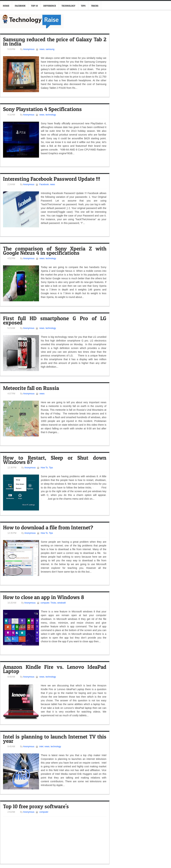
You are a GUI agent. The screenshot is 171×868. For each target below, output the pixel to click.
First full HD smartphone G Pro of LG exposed (55, 320)
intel (41, 747)
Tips (83, 6)
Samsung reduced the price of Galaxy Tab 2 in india (55, 41)
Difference (50, 6)
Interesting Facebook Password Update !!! (52, 179)
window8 (62, 603)
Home (6, 6)
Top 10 (34, 6)
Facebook (20, 6)
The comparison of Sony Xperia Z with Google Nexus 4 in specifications (55, 251)
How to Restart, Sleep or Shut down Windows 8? (55, 460)
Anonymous (28, 49)
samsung (50, 49)
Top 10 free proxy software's (36, 806)
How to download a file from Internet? (48, 527)
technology (51, 115)
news (42, 49)
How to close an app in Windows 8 (44, 597)
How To (44, 468)
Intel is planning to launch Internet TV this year (55, 739)
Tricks (95, 6)
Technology (68, 6)
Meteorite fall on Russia (31, 388)
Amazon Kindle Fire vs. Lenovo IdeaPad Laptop (55, 669)
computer (45, 603)
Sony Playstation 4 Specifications (42, 109)
